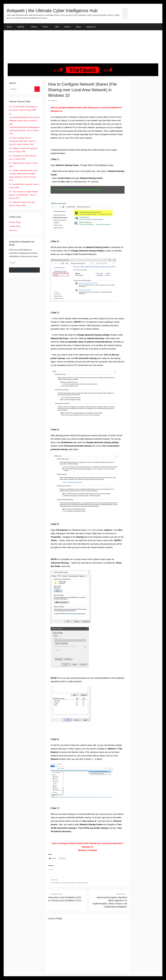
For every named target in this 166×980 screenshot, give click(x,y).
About (78, 27)
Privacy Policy (15, 222)
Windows (54, 880)
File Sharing (55, 883)
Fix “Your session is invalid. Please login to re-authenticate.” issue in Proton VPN (23, 195)
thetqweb (54, 100)
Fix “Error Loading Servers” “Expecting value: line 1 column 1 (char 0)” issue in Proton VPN (23, 141)
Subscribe (24, 270)
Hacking (22, 27)
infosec (34, 27)
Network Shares (82, 883)
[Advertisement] (83, 47)
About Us (13, 230)
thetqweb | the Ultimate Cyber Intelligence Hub (52, 11)
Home (9, 27)
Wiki (57, 27)
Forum (46, 27)
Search (67, 27)
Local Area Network (68, 883)
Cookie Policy (15, 226)
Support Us (91, 27)
